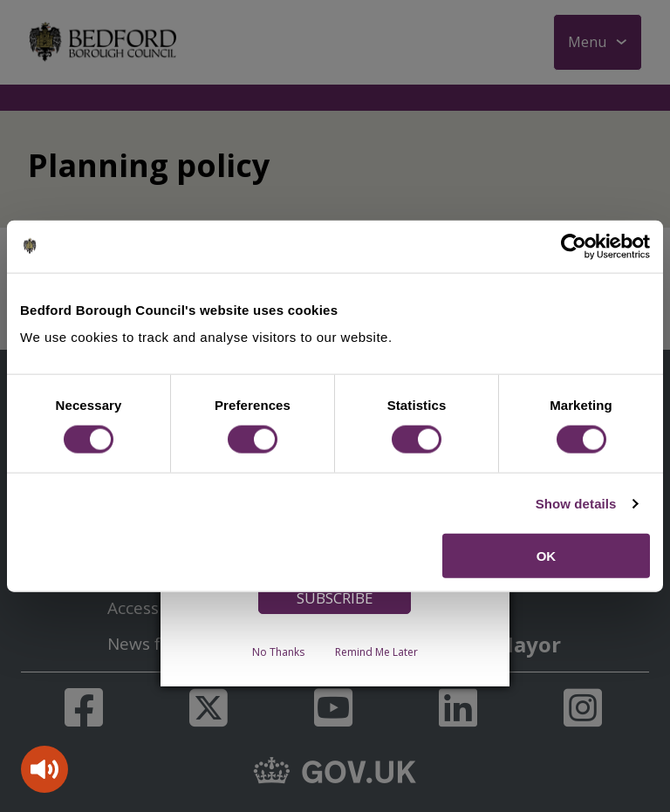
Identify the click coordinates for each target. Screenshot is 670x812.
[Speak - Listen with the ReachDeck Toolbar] (44, 769)
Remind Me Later (376, 652)
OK (547, 556)
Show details (576, 503)
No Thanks (278, 652)
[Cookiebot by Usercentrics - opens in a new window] (574, 246)
